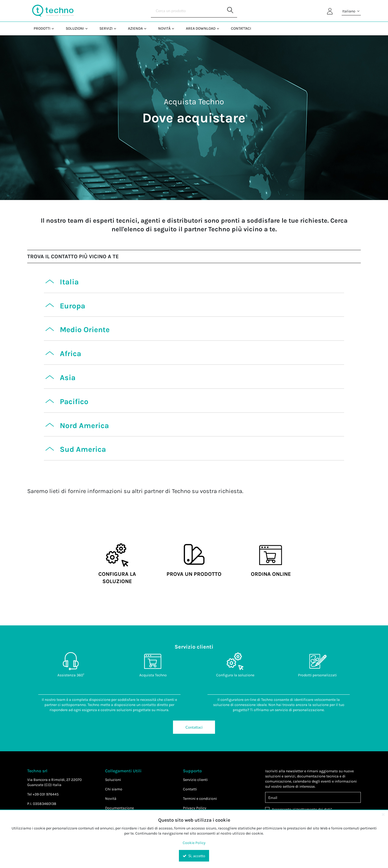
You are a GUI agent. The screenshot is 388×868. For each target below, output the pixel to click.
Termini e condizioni (200, 799)
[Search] (194, 11)
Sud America (83, 449)
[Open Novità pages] (175, 28)
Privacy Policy (195, 808)
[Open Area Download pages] (220, 28)
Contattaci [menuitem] (241, 28)
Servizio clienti (195, 780)
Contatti (190, 789)
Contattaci (194, 727)
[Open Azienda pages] (147, 28)
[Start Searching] (230, 11)
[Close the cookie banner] (383, 814)
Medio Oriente (85, 330)
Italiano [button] (351, 11)
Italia (69, 282)
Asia (68, 378)
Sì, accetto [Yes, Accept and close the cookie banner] (194, 856)
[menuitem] (43, 28)
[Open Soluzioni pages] (89, 28)
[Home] (53, 11)
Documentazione (119, 808)
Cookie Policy (194, 843)
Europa (72, 306)
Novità (111, 799)
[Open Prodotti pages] (55, 28)
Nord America (84, 426)
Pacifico (74, 402)
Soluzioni (113, 780)
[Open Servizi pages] (117, 28)
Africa (70, 354)
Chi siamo (114, 789)
